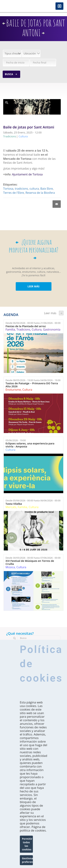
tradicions (21, 189)
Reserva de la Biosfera (40, 193)
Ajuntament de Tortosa (27, 174)
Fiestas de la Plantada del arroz (26, 326)
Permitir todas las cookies (27, 844)
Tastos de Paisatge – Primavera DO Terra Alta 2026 (32, 385)
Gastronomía (52, 329)
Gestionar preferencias (28, 860)
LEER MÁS (33, 286)
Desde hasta (33, 323)
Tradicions (23, 329)
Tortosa (8, 189)
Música (10, 567)
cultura (34, 189)
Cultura (37, 329)
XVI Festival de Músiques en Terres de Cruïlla (30, 562)
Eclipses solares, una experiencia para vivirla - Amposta (30, 445)
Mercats (11, 507)
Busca (9, 74)
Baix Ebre (47, 189)
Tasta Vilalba (14, 504)
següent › (61, 313)
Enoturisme (13, 390)
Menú (59, 6)
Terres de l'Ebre (14, 193)
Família (10, 329)
